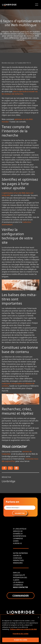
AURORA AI (17, 543)
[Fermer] (38, 617)
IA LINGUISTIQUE (20, 529)
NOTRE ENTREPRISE (20, 553)
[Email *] (20, 508)
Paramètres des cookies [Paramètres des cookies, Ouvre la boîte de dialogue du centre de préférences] (21, 634)
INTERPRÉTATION (20, 536)
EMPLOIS (17, 573)
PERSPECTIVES (18, 560)
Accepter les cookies (21, 640)
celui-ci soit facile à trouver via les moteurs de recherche (20, 93)
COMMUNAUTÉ (19, 575)
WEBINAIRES (18, 563)
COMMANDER (21, 596)
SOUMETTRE (20, 513)
